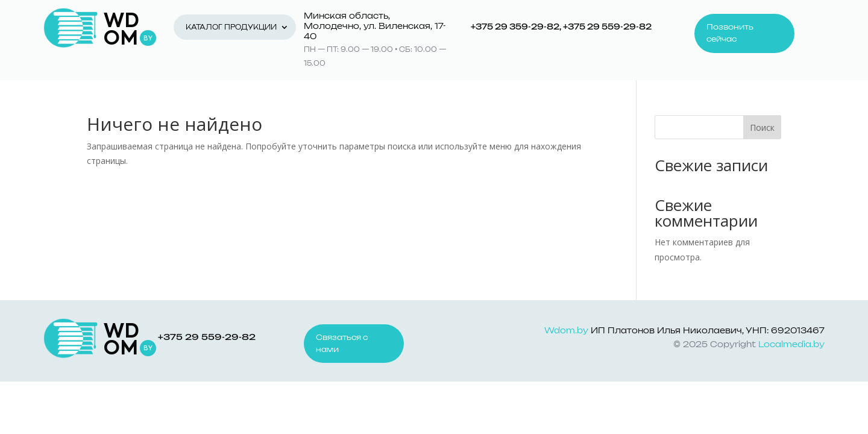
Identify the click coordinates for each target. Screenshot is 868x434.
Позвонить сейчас (730, 33)
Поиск (762, 127)
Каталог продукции (231, 27)
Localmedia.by (791, 345)
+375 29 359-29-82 (515, 27)
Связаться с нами (342, 344)
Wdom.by (566, 331)
